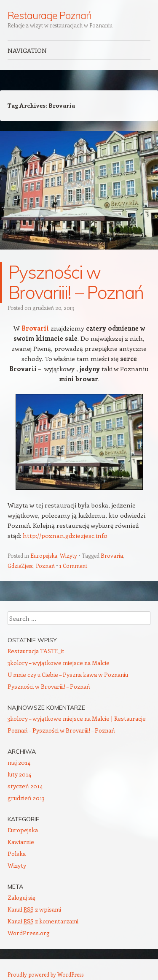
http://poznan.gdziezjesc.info (65, 535)
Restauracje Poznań (50, 15)
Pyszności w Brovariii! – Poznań (76, 282)
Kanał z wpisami (34, 909)
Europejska (44, 555)
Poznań (45, 566)
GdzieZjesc (20, 566)
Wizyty (68, 555)
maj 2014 (19, 762)
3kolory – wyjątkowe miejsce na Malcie (59, 663)
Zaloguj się (21, 897)
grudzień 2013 (26, 798)
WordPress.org (29, 933)
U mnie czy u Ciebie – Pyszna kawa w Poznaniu (68, 675)
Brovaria (112, 555)
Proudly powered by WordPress (46, 974)
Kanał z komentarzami (43, 921)
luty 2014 (19, 774)
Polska (17, 854)
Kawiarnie (21, 842)
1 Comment (73, 566)
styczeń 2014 (25, 786)
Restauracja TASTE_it (36, 651)
